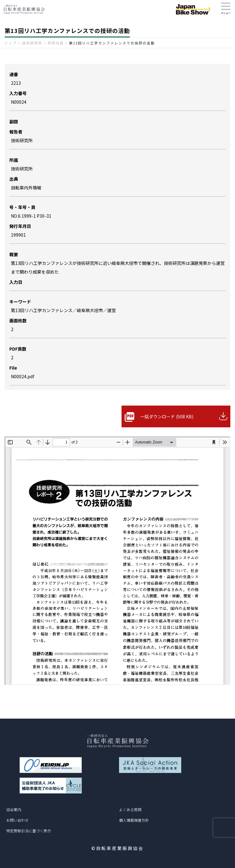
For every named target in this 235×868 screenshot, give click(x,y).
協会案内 (14, 809)
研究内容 (56, 43)
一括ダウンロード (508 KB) (167, 416)
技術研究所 (32, 43)
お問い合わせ (17, 820)
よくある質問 (130, 809)
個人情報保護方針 (134, 820)
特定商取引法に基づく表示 (29, 831)
